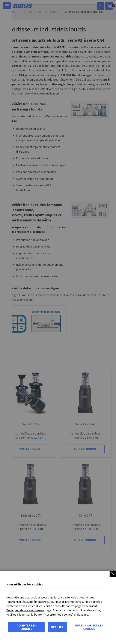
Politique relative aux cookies (25, 610)
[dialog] (58, 322)
